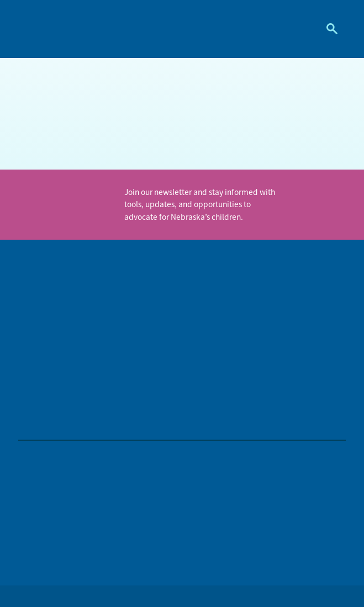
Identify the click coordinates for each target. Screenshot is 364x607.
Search (328, 29)
